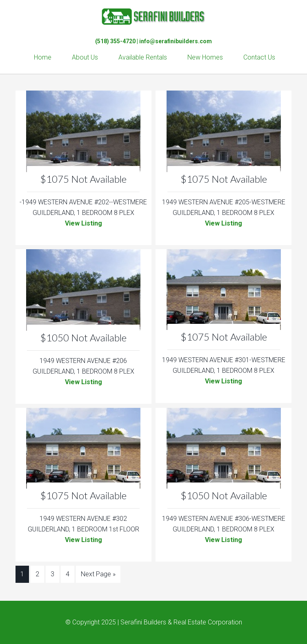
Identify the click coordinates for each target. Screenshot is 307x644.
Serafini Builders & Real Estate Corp (153, 16)
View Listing (83, 223)
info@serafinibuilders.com (176, 41)
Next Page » (98, 574)
